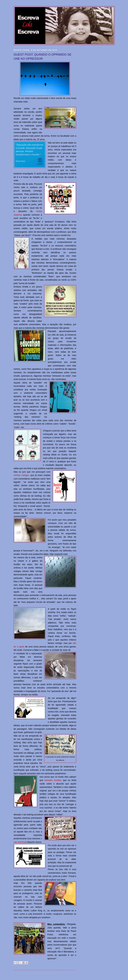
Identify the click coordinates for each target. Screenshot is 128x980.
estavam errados (53, 780)
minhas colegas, (22, 475)
